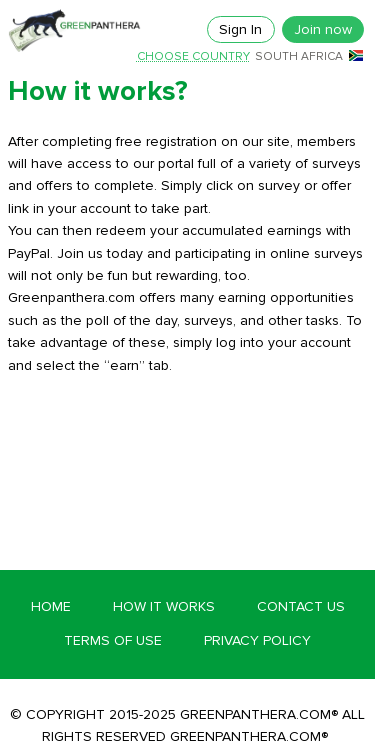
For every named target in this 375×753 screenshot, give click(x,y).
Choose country (193, 57)
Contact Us (301, 606)
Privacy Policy (257, 640)
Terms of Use (113, 640)
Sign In (240, 29)
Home (51, 606)
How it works (164, 606)
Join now (323, 29)
